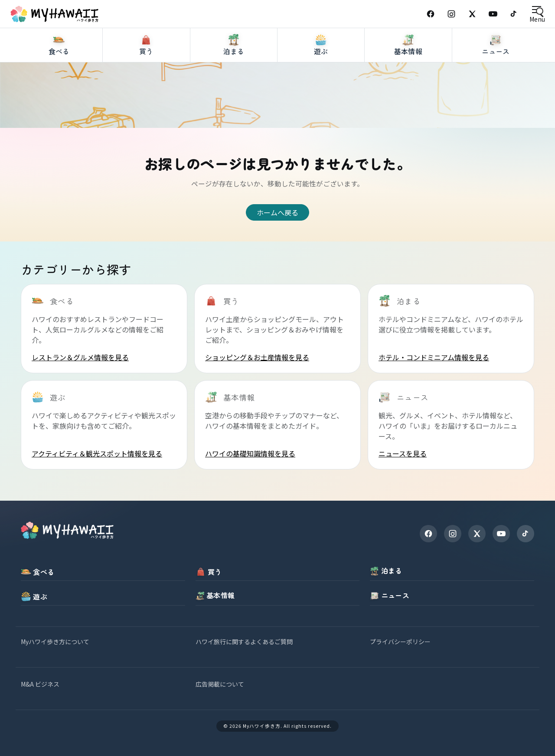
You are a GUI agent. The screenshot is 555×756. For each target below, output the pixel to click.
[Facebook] (431, 14)
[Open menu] (537, 14)
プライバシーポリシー (400, 642)
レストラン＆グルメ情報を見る (80, 357)
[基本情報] (408, 78)
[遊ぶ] (321, 78)
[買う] (146, 78)
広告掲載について (220, 684)
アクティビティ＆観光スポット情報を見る (97, 453)
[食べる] (59, 78)
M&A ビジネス (40, 684)
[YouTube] (493, 14)
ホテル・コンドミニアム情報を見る (434, 357)
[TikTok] (514, 14)
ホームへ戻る (277, 212)
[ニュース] (496, 78)
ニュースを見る (403, 453)
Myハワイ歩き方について (55, 642)
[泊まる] (234, 78)
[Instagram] (451, 14)
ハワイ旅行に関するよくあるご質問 (244, 642)
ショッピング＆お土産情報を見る (257, 357)
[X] (477, 534)
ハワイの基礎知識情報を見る (250, 453)
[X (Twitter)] (472, 14)
